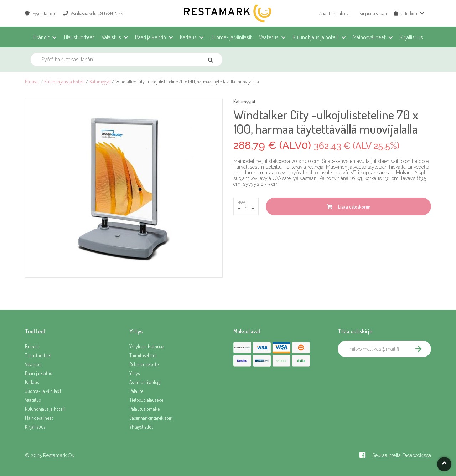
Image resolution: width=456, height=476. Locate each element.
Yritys (134, 373)
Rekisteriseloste (144, 364)
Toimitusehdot (143, 355)
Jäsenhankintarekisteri (151, 418)
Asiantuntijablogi (334, 13)
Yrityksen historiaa (147, 346)
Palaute (136, 391)
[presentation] (392, 373)
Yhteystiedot (141, 427)
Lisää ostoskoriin (349, 207)
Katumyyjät (100, 81)
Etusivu (32, 81)
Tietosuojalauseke (146, 400)
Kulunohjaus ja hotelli (64, 81)
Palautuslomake (144, 409)
